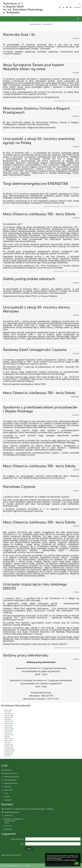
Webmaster (8, 770)
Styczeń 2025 (8, 727)
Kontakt (7, 797)
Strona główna (35, 24)
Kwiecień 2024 (9, 738)
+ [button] (60, 7)
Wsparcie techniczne (11, 773)
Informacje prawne (10, 780)
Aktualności (48, 24)
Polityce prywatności (70, 860)
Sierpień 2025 (8, 717)
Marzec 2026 (8, 710)
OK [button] (77, 863)
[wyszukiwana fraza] (69, 4)
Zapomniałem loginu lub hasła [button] (11, 855)
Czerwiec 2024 (9, 735)
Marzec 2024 (8, 740)
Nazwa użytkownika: (17, 839)
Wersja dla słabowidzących (11, 866)
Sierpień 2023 (8, 754)
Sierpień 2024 (8, 731)
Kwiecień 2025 (9, 723)
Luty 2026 (7, 712)
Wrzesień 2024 (9, 729)
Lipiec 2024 (8, 733)
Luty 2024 (7, 742)
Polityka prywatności (11, 783)
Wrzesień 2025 (9, 716)
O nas (6, 793)
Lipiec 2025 (8, 719)
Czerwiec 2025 (9, 721)
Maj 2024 (7, 737)
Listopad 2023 (9, 748)
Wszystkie (7, 756)
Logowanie (77, 7)
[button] (71, 7)
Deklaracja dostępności (12, 777)
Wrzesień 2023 (9, 752)
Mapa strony (8, 790)
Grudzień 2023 (9, 746)
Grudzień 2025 (9, 714)
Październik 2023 (10, 750)
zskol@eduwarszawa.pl (12, 812)
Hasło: (22, 844)
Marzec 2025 (8, 725)
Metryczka (8, 787)
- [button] (64, 7)
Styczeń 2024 (8, 744)
